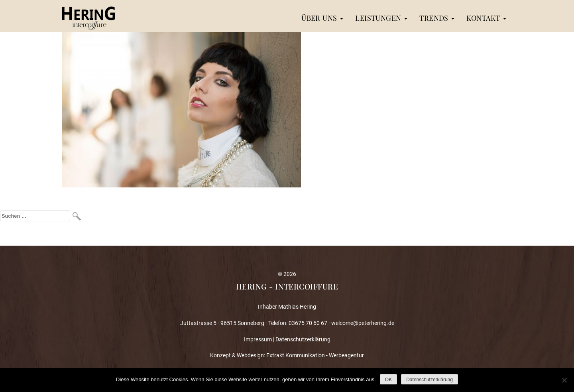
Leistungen (381, 18)
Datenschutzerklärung (303, 339)
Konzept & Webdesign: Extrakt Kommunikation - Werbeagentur (287, 355)
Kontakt (486, 18)
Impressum (258, 339)
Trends (437, 18)
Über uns (322, 18)
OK (388, 380)
